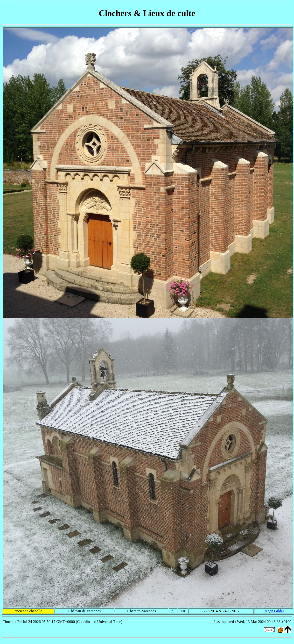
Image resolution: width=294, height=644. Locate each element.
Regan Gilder (274, 611)
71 (173, 611)
